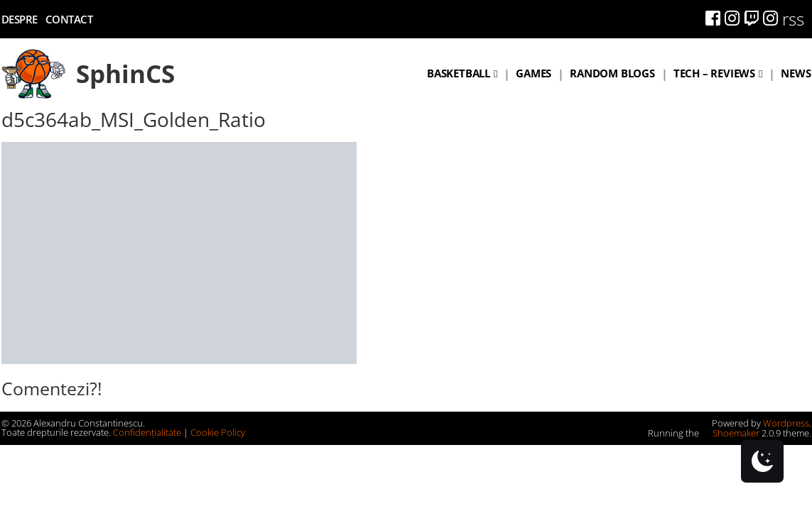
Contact (69, 19)
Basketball (459, 73)
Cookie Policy (218, 432)
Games (534, 73)
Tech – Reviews (714, 73)
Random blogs (612, 73)
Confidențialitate (147, 432)
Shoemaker (730, 433)
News (796, 73)
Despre (20, 19)
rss (793, 19)
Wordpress (786, 423)
